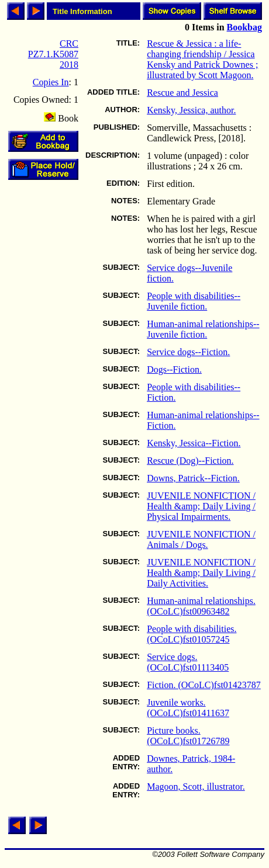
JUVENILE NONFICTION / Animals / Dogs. (201, 539)
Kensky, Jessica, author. (191, 110)
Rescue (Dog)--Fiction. (190, 461)
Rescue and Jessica (182, 93)
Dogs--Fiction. (174, 369)
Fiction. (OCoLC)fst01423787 (204, 685)
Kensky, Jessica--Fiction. (194, 443)
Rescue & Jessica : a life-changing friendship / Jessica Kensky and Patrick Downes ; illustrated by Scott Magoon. (202, 59)
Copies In (51, 82)
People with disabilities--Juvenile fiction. (194, 301)
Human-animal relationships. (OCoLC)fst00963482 (201, 606)
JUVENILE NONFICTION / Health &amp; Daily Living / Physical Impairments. (201, 506)
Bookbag (244, 27)
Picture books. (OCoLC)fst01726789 (188, 736)
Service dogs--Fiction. (188, 352)
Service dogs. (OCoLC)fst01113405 (188, 662)
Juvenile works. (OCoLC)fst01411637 (188, 708)
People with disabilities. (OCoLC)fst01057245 (192, 634)
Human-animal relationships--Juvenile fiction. (203, 329)
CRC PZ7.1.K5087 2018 (53, 54)
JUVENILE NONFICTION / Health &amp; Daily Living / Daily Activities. (201, 573)
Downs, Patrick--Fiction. (193, 478)
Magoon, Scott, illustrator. (196, 787)
